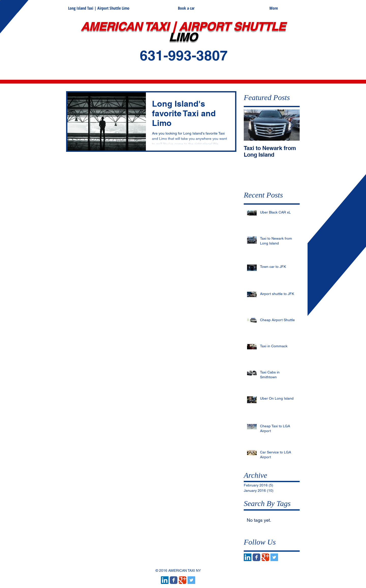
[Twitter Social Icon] (274, 557)
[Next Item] (292, 125)
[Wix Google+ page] (265, 557)
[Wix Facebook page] (256, 557)
